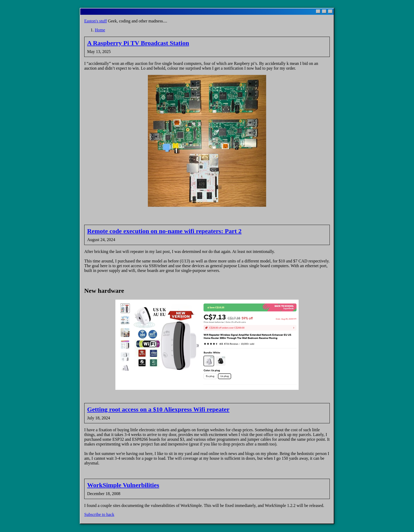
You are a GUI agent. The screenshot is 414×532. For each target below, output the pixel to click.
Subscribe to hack (99, 514)
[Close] (330, 11)
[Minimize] (318, 11)
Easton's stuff (96, 21)
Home (100, 30)
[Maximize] (324, 11)
